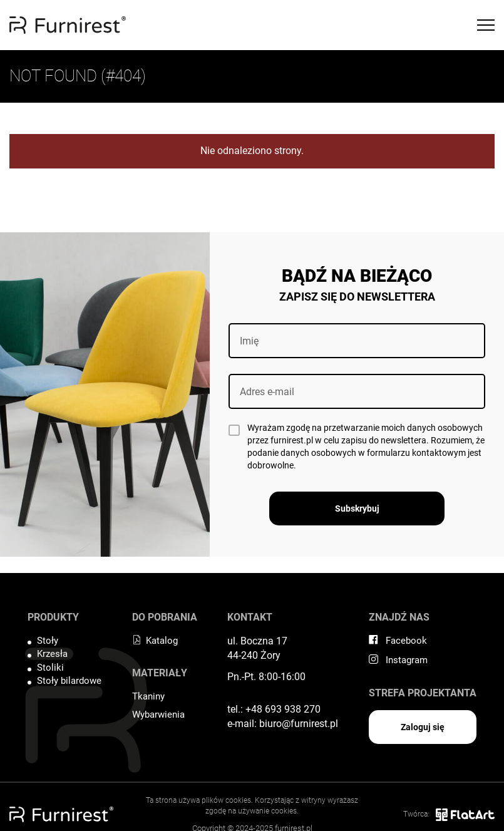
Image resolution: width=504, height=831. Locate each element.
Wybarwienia (158, 715)
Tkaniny (148, 696)
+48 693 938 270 (283, 709)
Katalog (155, 641)
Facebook (398, 641)
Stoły (48, 641)
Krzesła (52, 654)
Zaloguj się (423, 727)
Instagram (398, 660)
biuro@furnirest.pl (299, 724)
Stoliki (50, 668)
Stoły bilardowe (69, 681)
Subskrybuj (357, 508)
